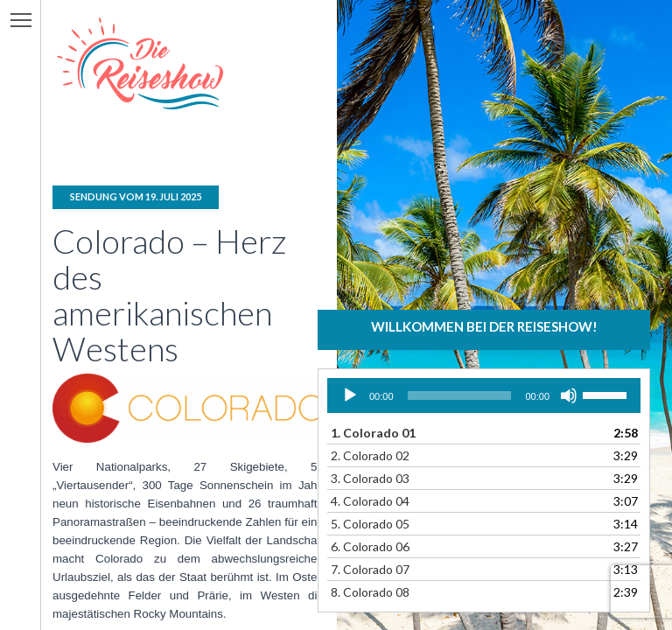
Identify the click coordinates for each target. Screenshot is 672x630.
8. (370, 592)
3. (370, 478)
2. (370, 455)
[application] (484, 395)
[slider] (460, 395)
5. (370, 524)
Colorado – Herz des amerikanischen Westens (169, 294)
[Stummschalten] (569, 395)
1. (373, 433)
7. (370, 569)
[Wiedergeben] (350, 395)
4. (370, 501)
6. (370, 546)
